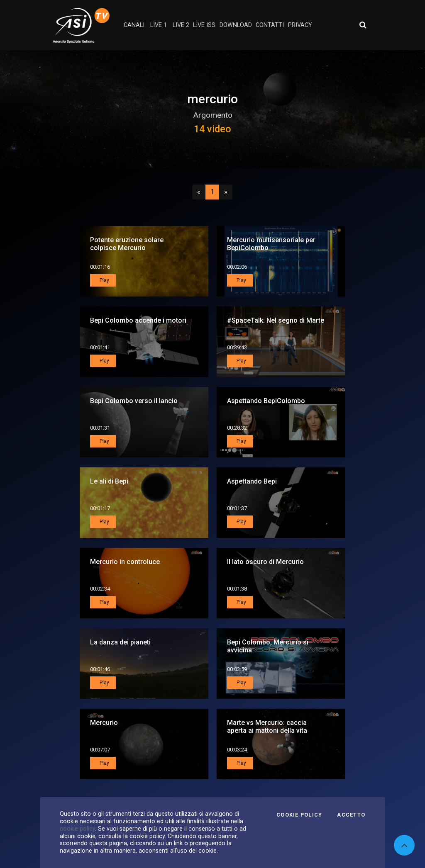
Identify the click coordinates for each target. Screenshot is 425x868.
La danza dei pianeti (120, 642)
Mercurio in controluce (125, 562)
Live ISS (204, 25)
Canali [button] (134, 25)
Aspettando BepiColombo (266, 401)
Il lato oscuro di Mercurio (265, 562)
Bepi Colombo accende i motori (138, 320)
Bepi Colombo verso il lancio (134, 401)
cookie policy (77, 829)
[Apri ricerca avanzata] (363, 25)
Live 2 (181, 25)
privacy (300, 25)
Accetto (351, 815)
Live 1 (159, 25)
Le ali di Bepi (109, 481)
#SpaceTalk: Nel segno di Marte (276, 320)
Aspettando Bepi (252, 481)
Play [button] (104, 280)
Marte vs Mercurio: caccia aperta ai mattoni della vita (267, 727)
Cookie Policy (299, 815)
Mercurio (104, 723)
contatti (270, 25)
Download (236, 25)
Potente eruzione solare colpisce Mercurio (127, 244)
